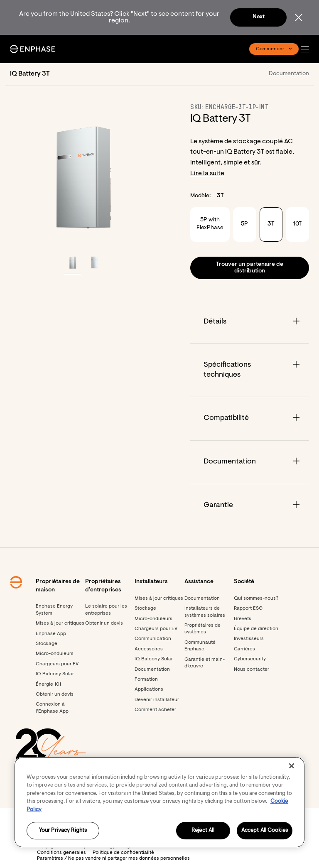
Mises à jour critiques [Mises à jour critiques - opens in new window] (159, 598)
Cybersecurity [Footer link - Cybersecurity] (250, 659)
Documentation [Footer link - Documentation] (152, 669)
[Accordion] (250, 322)
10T (297, 224)
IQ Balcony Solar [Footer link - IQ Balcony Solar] (55, 674)
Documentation (289, 74)
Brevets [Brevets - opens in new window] (243, 619)
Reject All (203, 831)
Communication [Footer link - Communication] (153, 639)
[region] (159, 802)
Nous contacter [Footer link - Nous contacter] (252, 669)
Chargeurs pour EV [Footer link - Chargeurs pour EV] (57, 664)
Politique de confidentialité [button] (123, 853)
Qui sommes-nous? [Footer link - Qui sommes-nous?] (256, 598)
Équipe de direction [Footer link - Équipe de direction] (256, 629)
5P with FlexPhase (210, 224)
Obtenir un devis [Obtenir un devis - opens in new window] (55, 694)
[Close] (292, 766)
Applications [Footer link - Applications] (149, 689)
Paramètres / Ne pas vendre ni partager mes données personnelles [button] (113, 858)
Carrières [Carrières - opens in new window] (244, 649)
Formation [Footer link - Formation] (146, 679)
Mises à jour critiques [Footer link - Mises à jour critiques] (60, 623)
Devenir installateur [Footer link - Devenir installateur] (157, 700)
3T (271, 224)
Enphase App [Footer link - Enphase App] (51, 634)
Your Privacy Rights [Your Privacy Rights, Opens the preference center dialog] (63, 831)
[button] (307, 49)
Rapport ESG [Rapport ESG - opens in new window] (248, 608)
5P (244, 224)
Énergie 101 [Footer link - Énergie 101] (48, 684)
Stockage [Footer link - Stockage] (47, 644)
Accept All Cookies (265, 831)
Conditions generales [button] (61, 853)
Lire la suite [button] (207, 174)
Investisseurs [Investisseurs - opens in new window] (249, 639)
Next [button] (259, 17)
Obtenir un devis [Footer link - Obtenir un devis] (104, 623)
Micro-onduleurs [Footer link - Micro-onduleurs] (55, 654)
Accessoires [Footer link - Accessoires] (149, 649)
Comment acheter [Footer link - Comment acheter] (155, 710)
